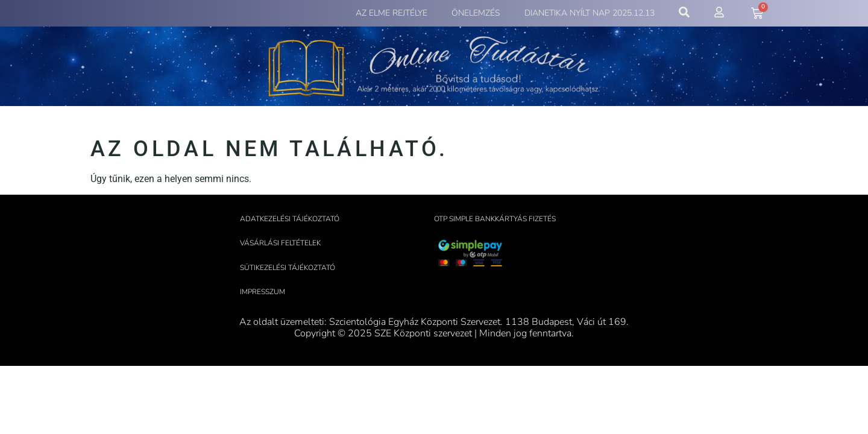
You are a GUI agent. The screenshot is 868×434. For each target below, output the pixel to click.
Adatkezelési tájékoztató (290, 219)
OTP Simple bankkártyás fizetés (495, 219)
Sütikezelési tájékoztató (288, 268)
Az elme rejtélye (392, 13)
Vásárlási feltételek (280, 243)
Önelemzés (476, 13)
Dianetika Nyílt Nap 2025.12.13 (590, 13)
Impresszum (263, 292)
